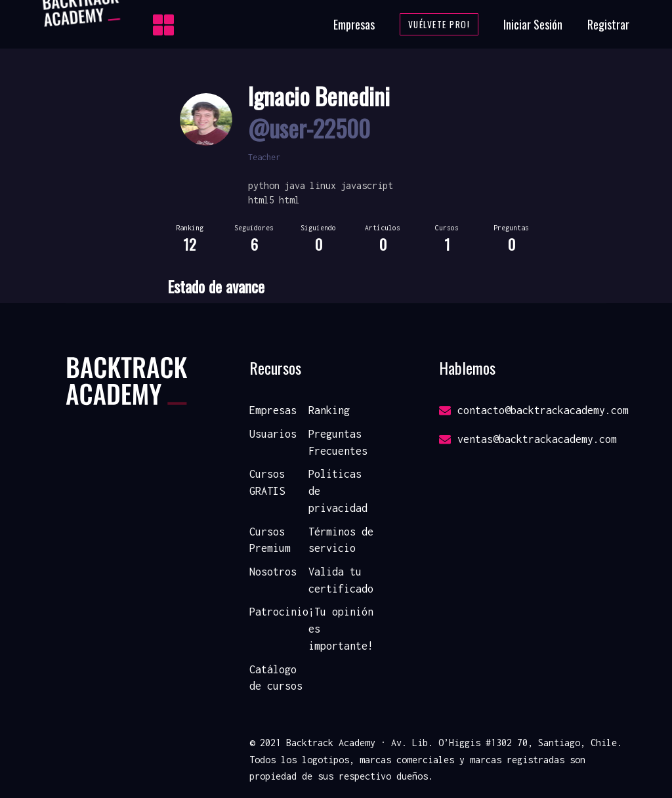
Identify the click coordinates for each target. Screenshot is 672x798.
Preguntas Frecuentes (338, 442)
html (289, 200)
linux (323, 185)
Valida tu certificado (341, 580)
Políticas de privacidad (338, 491)
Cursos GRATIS (267, 482)
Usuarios (273, 434)
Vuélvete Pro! (439, 24)
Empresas (354, 24)
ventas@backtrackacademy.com (528, 439)
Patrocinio (279, 612)
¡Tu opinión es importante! (341, 628)
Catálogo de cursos (276, 678)
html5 (261, 200)
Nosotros (273, 572)
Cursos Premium (270, 540)
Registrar (608, 24)
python (264, 185)
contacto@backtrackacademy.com (534, 410)
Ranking (329, 410)
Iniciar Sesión (533, 24)
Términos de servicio (341, 540)
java (295, 185)
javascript (367, 185)
